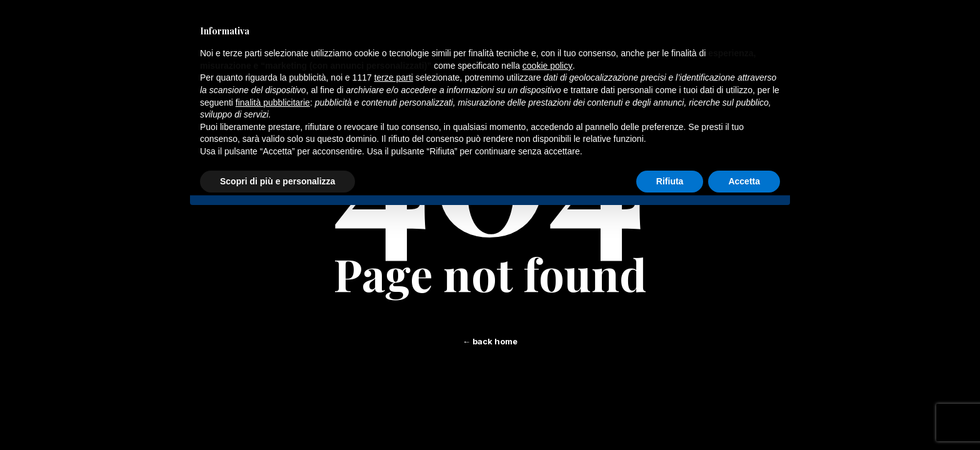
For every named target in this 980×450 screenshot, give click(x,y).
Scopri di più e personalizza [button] (277, 181)
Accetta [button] (744, 181)
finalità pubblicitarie (273, 102)
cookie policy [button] (547, 66)
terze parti (394, 77)
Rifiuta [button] (670, 181)
